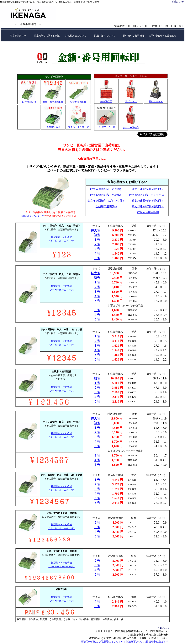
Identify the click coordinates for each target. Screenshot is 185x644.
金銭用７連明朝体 (106, 206)
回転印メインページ (33, 216)
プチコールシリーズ (78, 127)
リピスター (131, 101)
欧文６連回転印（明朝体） (106, 195)
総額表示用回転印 (148, 212)
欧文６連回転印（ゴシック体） (106, 201)
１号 (97, 240)
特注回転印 (106, 101)
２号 (97, 244)
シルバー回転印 (131, 128)
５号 (97, 258)
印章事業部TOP (18, 36)
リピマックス (156, 101)
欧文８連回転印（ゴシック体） (148, 195)
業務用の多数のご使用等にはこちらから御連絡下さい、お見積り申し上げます (125, 642)
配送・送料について (105, 36)
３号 (97, 249)
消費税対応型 (53, 127)
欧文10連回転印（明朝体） (148, 201)
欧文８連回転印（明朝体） (148, 189)
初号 (97, 235)
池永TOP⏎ (178, 2)
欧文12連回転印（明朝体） (148, 206)
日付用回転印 (29, 102)
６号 (97, 359)
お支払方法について (76, 36)
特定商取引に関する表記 (47, 36)
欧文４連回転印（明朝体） (106, 189)
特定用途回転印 (78, 102)
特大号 (95, 230)
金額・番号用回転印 (53, 102)
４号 (97, 253)
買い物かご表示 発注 (134, 36)
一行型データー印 (106, 127)
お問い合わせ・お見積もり (162, 36)
